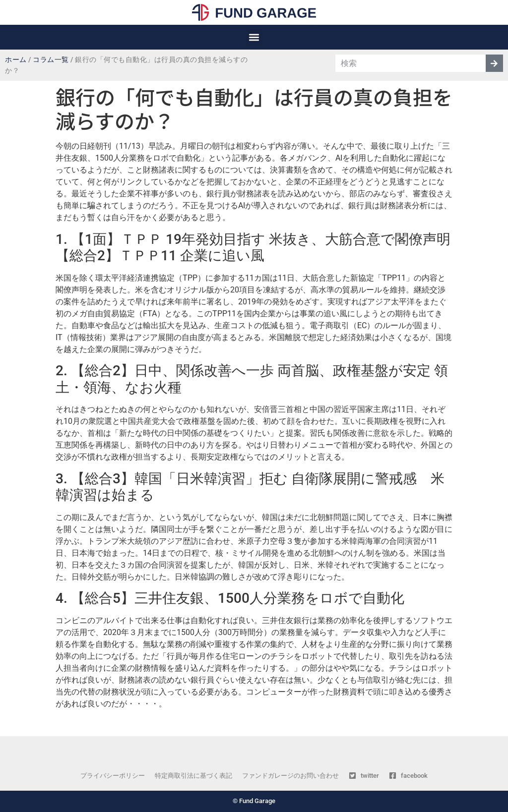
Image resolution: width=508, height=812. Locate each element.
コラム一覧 (51, 60)
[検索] (494, 63)
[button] (254, 37)
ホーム (16, 60)
